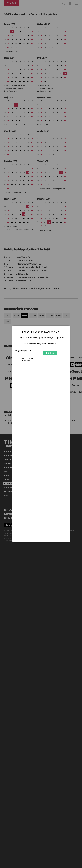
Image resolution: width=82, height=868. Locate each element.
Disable (50, 353)
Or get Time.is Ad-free (24, 351)
